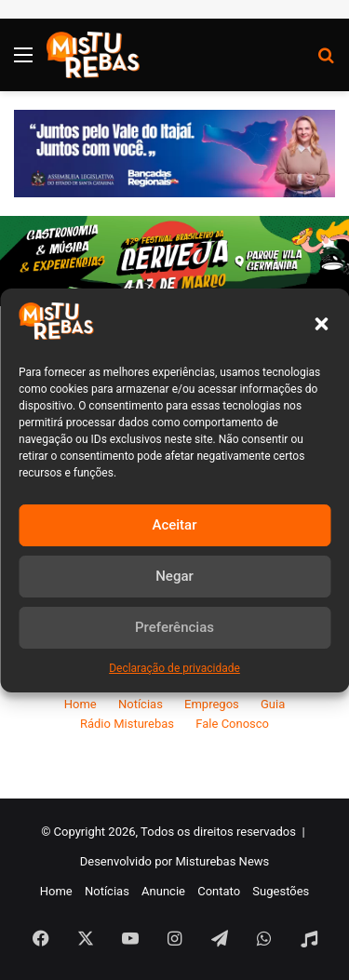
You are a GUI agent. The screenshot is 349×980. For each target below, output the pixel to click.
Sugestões (281, 891)
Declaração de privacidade (174, 668)
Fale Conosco (232, 724)
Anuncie (163, 891)
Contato (219, 891)
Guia (273, 704)
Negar (174, 576)
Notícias (141, 704)
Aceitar (174, 525)
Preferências (174, 627)
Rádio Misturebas (127, 724)
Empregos (212, 704)
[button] (321, 324)
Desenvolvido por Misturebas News (175, 861)
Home (81, 704)
